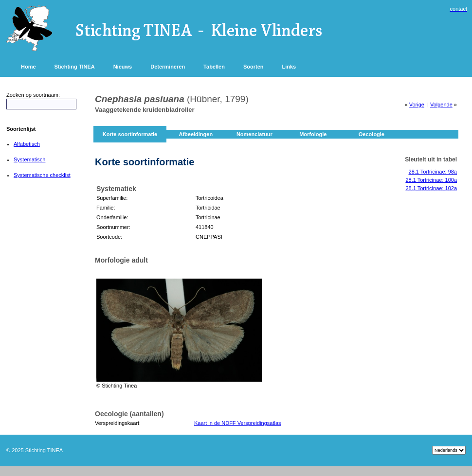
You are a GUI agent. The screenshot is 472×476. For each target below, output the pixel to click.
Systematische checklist (42, 175)
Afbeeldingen (196, 134)
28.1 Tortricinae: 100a (431, 180)
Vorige (417, 105)
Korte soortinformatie (130, 134)
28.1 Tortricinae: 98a (433, 172)
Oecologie (372, 134)
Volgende (441, 105)
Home (28, 67)
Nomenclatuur (254, 134)
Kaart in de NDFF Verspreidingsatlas (238, 423)
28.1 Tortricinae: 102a (431, 188)
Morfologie (313, 134)
